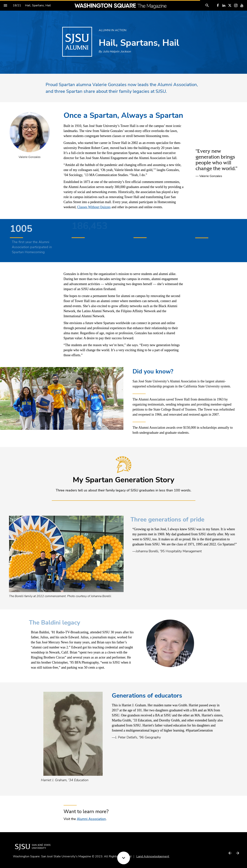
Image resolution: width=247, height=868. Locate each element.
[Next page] (238, 853)
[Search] (207, 5)
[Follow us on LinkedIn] (224, 5)
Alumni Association (91, 819)
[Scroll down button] (124, 858)
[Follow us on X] (230, 5)
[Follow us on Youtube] (242, 5)
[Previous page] (230, 853)
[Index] (5, 5)
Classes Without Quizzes (94, 207)
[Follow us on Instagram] (236, 5)
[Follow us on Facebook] (218, 5)
